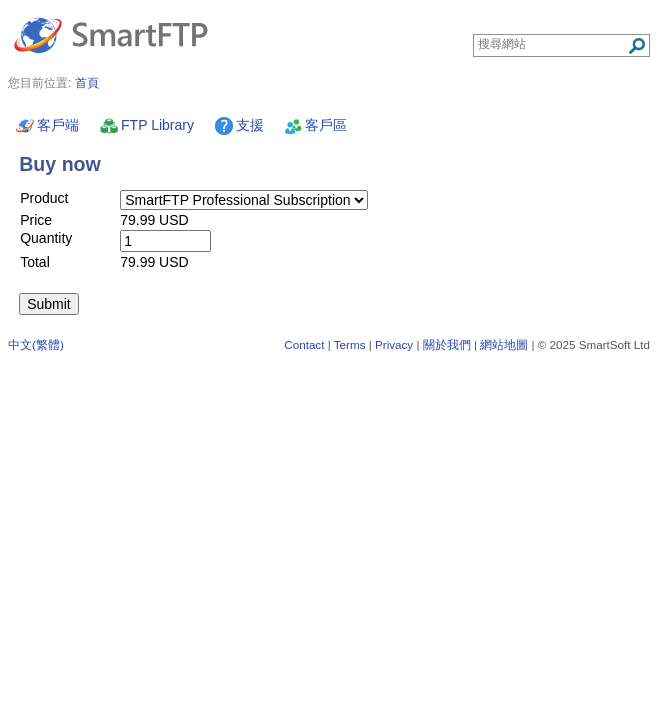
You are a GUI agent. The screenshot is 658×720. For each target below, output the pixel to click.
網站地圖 (504, 344)
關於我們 (447, 344)
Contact (304, 344)
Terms (350, 344)
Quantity (46, 238)
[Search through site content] (552, 44)
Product (44, 198)
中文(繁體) (36, 344)
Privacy (394, 344)
